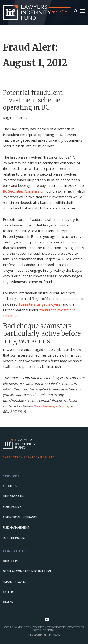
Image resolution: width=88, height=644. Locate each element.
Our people (11, 561)
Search (8, 602)
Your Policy (12, 507)
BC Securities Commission (24, 191)
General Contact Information (27, 571)
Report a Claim (60, 11)
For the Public (14, 538)
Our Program (13, 496)
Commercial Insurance (20, 517)
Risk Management (16, 527)
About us (10, 486)
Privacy (55, 635)
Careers (9, 592)
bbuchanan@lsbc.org (52, 406)
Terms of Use (38, 635)
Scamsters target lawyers (40, 304)
